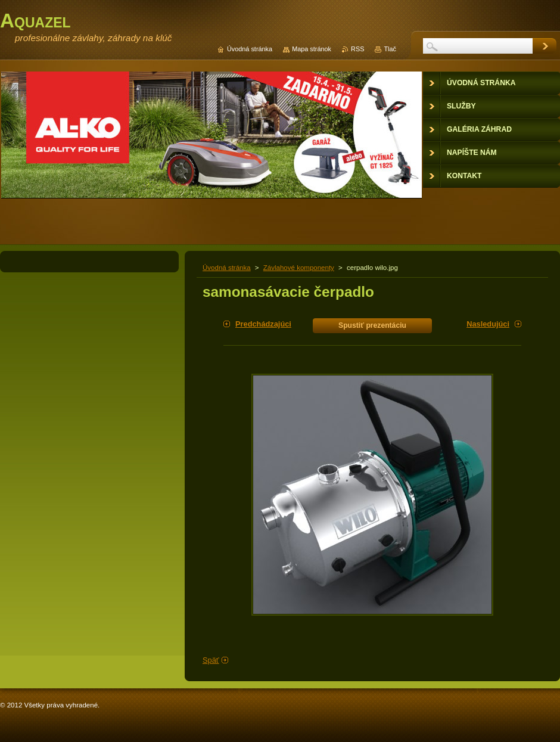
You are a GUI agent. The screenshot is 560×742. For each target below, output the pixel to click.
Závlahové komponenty (299, 268)
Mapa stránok (312, 49)
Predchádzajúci (263, 324)
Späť (211, 660)
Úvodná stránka (227, 268)
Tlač (390, 49)
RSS (357, 49)
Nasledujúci (488, 324)
